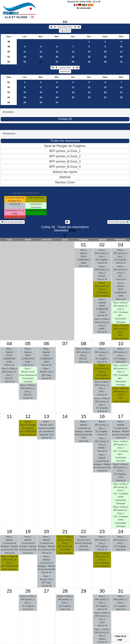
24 (121, 57)
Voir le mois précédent (12, 222)
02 (9, 87)
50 (9, 52)
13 (57, 52)
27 (57, 62)
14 (73, 52)
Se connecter (84, 8)
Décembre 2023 (65, 27)
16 (105, 52)
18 (25, 57)
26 (89, 97)
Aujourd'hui (65, 31)
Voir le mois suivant (119, 222)
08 (84, 344)
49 (9, 47)
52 (9, 62)
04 (9, 97)
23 (105, 57)
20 (57, 57)
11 (25, 52)
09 (102, 344)
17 (121, 52)
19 (41, 57)
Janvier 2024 (65, 68)
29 (89, 62)
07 (65, 344)
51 (9, 57)
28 (73, 62)
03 (9, 92)
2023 (72, 230)
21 (73, 57)
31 (121, 62)
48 (9, 42)
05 (9, 102)
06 (46, 344)
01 (9, 82)
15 (89, 52)
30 (105, 62)
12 (41, 52)
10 (121, 47)
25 (25, 62)
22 (89, 57)
